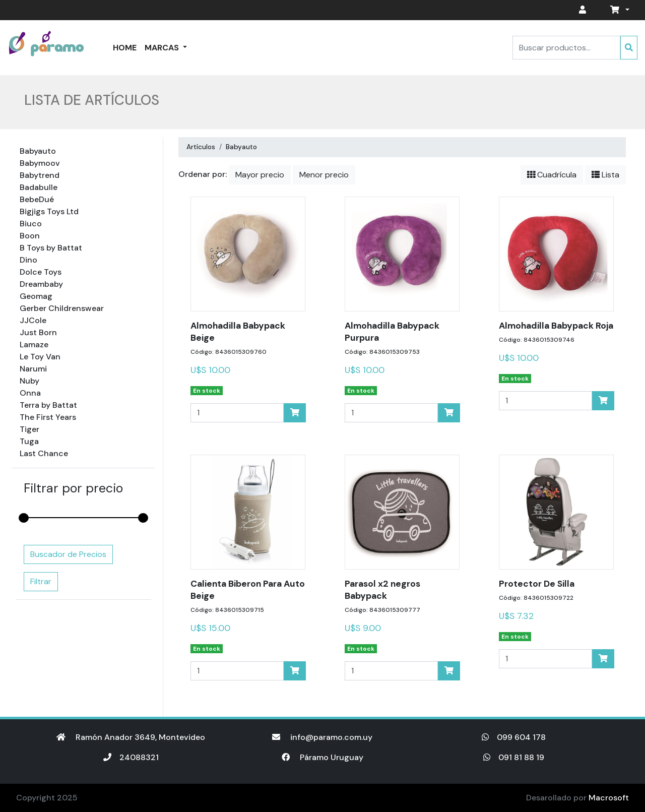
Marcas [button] (163, 48)
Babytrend (40, 175)
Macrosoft (609, 798)
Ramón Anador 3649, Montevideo (131, 737)
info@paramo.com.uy (322, 737)
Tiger (29, 429)
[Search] (566, 48)
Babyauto (38, 151)
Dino (28, 260)
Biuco (31, 224)
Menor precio (324, 175)
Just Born (38, 332)
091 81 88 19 (514, 757)
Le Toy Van (40, 357)
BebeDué (37, 199)
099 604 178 (514, 737)
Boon (30, 236)
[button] (618, 10)
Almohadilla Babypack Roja (556, 326)
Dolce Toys (41, 272)
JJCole (33, 320)
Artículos (201, 147)
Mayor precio (260, 175)
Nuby (29, 381)
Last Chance (44, 453)
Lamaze (34, 345)
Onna (30, 393)
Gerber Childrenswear (62, 308)
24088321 (131, 757)
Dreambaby (41, 284)
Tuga (29, 441)
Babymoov (40, 163)
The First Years (48, 417)
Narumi (33, 369)
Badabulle (39, 187)
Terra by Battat (48, 405)
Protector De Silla (537, 584)
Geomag (36, 296)
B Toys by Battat (51, 248)
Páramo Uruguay (322, 757)
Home (125, 48)
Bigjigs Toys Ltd (49, 211)
